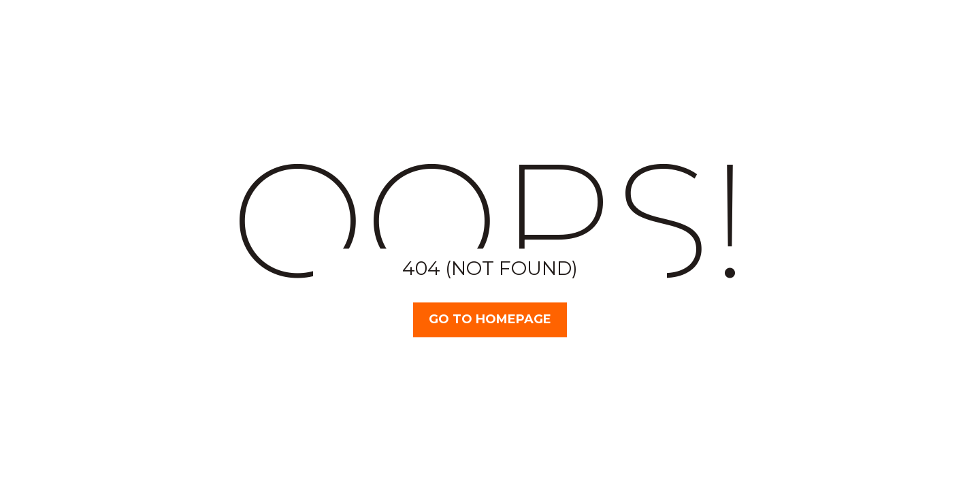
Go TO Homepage (490, 319)
